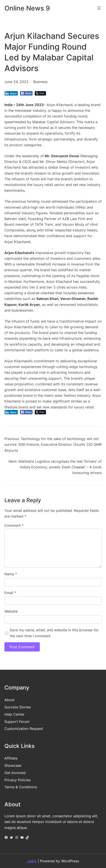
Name (11, 574)
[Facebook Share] (26, 93)
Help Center (14, 714)
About (9, 700)
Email (10, 593)
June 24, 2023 (16, 82)
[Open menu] (99, 8)
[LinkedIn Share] (11, 93)
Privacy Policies (17, 780)
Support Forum (17, 722)
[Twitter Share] (40, 93)
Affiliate (11, 758)
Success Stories (18, 707)
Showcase (13, 765)
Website (11, 611)
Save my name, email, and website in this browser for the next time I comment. (54, 633)
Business (40, 82)
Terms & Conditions (21, 787)
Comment (14, 525)
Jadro (32, 861)
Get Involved (15, 773)
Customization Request (24, 729)
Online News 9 (27, 8)
